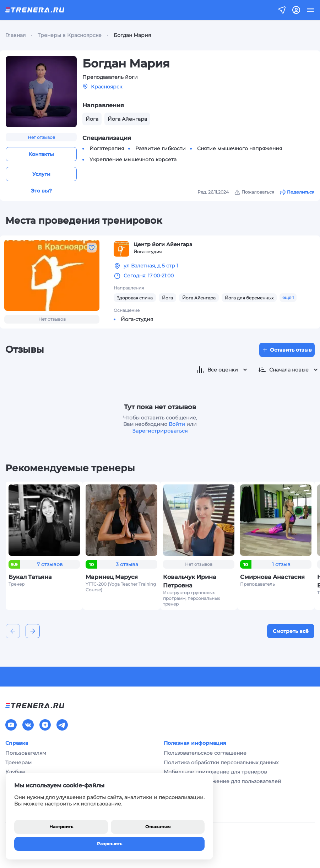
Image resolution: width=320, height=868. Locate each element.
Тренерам (18, 763)
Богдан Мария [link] (132, 35)
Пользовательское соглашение (205, 753)
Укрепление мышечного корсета (133, 159)
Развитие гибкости (161, 148)
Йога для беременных (249, 298)
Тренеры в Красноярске (70, 35)
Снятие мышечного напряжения (240, 148)
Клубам (15, 772)
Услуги (41, 174)
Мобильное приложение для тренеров (215, 772)
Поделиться (297, 192)
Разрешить (110, 844)
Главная (15, 35)
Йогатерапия (107, 148)
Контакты (41, 154)
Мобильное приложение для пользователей (223, 781)
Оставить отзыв (287, 350)
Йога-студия (137, 319)
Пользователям (26, 753)
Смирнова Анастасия (272, 577)
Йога (167, 298)
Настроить (61, 827)
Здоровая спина (135, 298)
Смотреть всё (291, 631)
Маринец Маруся (112, 577)
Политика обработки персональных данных (221, 763)
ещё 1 (288, 297)
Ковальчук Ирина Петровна (190, 581)
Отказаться (158, 827)
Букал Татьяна (30, 577)
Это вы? (41, 191)
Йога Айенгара (199, 298)
